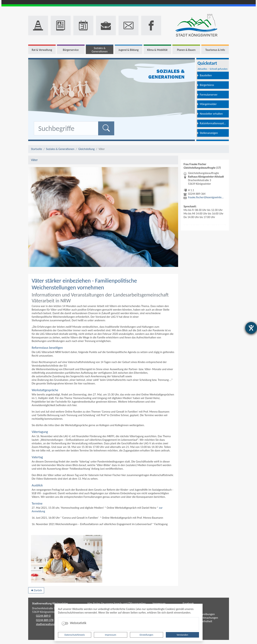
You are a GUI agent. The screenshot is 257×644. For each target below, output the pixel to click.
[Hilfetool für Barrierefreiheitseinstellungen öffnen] (251, 328)
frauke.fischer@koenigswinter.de (206, 197)
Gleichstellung (86, 149)
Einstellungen (147, 635)
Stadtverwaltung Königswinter (50, 603)
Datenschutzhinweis (75, 635)
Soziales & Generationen (60, 149)
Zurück (36, 591)
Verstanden (182, 635)
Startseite (37, 149)
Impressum (111, 635)
